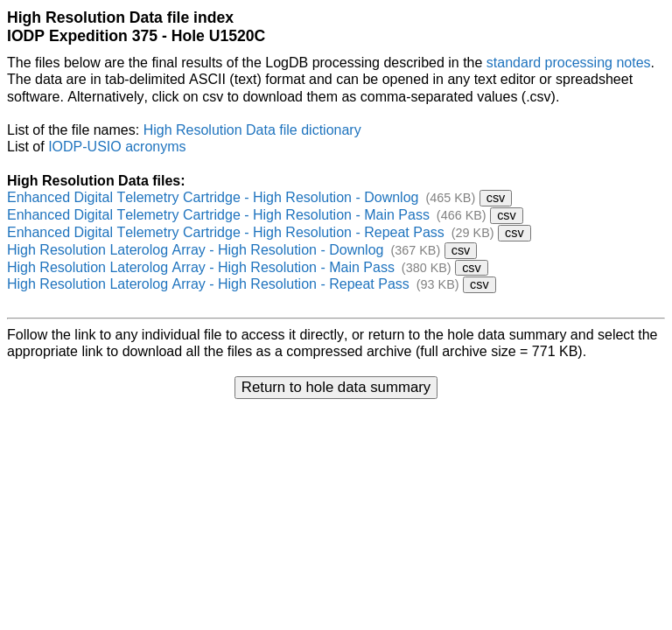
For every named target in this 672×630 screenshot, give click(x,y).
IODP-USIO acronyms (117, 147)
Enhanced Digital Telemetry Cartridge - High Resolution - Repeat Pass (226, 232)
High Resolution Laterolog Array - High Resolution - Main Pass (201, 267)
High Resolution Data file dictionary (252, 130)
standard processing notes (569, 63)
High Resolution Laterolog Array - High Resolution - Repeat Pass (208, 284)
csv (496, 198)
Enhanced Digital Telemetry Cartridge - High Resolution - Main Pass (218, 215)
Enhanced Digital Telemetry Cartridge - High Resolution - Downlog (213, 197)
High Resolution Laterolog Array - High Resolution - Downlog (195, 250)
